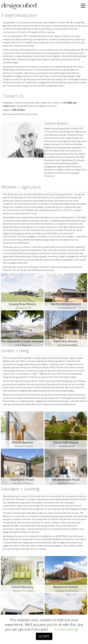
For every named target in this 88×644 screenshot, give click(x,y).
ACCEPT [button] (44, 636)
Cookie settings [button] (67, 629)
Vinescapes (44, 217)
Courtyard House (60, 358)
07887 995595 (18, 110)
